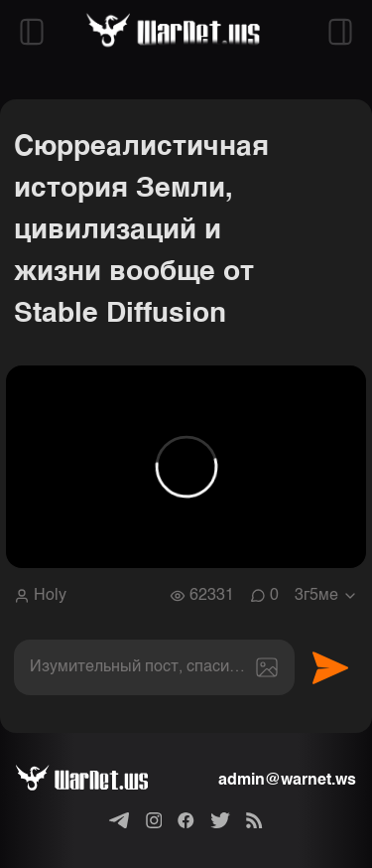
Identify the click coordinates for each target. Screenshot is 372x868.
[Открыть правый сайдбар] (340, 32)
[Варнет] (98, 781)
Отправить (330, 667)
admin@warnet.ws (287, 781)
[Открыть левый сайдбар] (32, 32)
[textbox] (154, 667)
